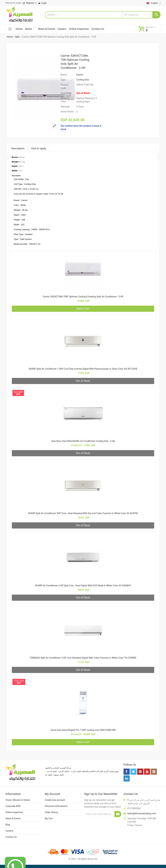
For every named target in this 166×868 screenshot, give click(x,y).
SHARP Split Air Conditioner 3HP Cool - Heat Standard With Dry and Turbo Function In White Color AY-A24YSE (83, 513)
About (28, 29)
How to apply (39, 148)
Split (18, 37)
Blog (8, 825)
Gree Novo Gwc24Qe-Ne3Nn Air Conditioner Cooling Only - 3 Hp (83, 441)
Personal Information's (56, 806)
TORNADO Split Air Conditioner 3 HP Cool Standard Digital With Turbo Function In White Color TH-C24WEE (83, 658)
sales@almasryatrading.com (142, 813)
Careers (62, 29)
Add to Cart (83, 309)
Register (28, 3)
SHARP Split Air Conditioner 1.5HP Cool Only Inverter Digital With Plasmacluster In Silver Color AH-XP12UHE (83, 369)
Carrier (80, 75)
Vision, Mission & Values (18, 800)
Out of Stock (83, 381)
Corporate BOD (13, 806)
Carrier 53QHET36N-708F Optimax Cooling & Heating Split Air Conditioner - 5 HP (83, 297)
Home (19, 29)
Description (18, 148)
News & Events (47, 29)
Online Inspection (79, 29)
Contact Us (98, 29)
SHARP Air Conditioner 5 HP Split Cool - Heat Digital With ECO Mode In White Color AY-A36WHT (83, 586)
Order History (52, 812)
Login (42, 3)
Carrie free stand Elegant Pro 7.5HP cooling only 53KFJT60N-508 (83, 730)
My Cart (49, 818)
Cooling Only (83, 80)
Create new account (55, 800)
